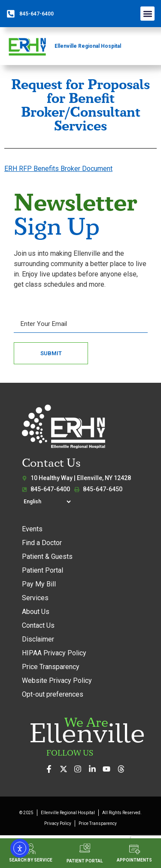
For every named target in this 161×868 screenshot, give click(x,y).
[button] (147, 14)
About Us (36, 612)
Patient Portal (43, 570)
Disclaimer (38, 639)
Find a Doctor (42, 543)
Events (32, 529)
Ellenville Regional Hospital (88, 46)
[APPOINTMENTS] (135, 849)
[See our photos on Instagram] (80, 769)
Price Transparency (51, 667)
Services (35, 598)
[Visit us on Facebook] (51, 769)
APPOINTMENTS (134, 860)
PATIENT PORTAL (85, 861)
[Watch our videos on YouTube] (109, 769)
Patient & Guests (47, 556)
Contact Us (38, 625)
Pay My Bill (39, 584)
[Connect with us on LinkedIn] (95, 769)
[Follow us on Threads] (123, 769)
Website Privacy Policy (57, 680)
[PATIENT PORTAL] (85, 848)
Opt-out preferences (53, 694)
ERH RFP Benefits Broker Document (58, 169)
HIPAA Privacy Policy (54, 653)
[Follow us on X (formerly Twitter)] (66, 769)
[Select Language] (47, 502)
